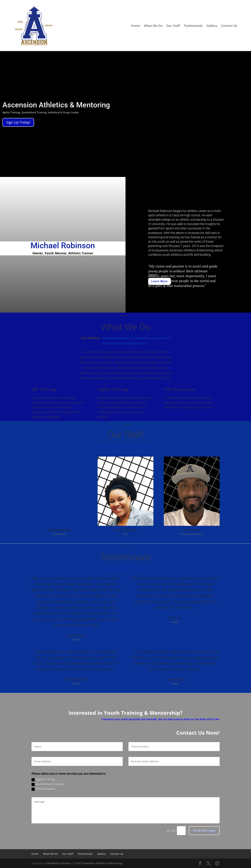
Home (136, 26)
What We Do (153, 26)
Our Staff (173, 26)
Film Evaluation (44, 789)
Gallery (212, 26)
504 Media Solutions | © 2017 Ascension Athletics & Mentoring (84, 863)
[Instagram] (217, 863)
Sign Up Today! (18, 122)
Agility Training (43, 779)
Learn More (159, 281)
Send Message (204, 831)
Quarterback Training (48, 784)
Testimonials (193, 26)
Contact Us (229, 26)
